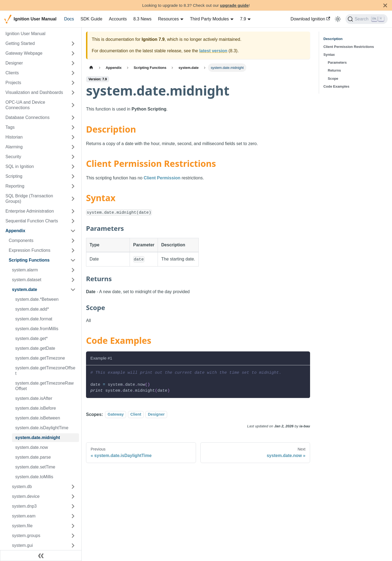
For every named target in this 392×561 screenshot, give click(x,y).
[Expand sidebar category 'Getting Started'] (73, 44)
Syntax (329, 55)
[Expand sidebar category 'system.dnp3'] (73, 506)
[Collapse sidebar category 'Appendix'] (73, 231)
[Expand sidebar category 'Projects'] (73, 83)
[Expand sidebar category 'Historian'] (73, 137)
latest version (213, 51)
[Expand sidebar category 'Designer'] (73, 63)
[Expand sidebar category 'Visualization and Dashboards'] (73, 93)
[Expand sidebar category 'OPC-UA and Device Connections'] (73, 105)
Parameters (337, 62)
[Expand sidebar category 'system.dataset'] (73, 280)
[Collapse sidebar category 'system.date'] (73, 290)
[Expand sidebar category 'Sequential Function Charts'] (73, 221)
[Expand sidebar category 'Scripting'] (73, 176)
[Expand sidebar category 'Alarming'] (73, 147)
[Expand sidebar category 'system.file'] (73, 526)
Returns (334, 70)
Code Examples (336, 86)
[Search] (367, 19)
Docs (69, 19)
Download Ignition (310, 19)
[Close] (385, 5)
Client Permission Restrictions (349, 47)
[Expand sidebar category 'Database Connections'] (73, 118)
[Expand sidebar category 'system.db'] (73, 487)
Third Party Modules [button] (209, 19)
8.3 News (143, 19)
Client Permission (162, 178)
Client (136, 415)
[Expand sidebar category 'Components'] (73, 241)
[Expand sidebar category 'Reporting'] (73, 186)
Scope (333, 79)
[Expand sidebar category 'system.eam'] (73, 516)
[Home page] (91, 68)
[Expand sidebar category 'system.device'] (73, 496)
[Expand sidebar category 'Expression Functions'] (73, 250)
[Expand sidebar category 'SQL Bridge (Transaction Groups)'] (73, 199)
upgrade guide (234, 5)
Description (333, 39)
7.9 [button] (243, 19)
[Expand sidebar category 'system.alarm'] (73, 270)
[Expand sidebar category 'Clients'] (73, 73)
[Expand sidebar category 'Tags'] (73, 127)
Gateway (116, 415)
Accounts (118, 19)
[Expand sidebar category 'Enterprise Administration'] (73, 211)
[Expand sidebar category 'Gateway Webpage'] (73, 53)
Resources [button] (168, 19)
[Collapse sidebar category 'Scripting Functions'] (73, 260)
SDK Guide (91, 19)
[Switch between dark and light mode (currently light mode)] (338, 19)
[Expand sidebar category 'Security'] (73, 157)
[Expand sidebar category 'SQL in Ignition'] (73, 167)
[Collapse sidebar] (41, 556)
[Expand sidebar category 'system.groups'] (73, 536)
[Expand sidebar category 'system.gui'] (73, 545)
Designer (156, 415)
